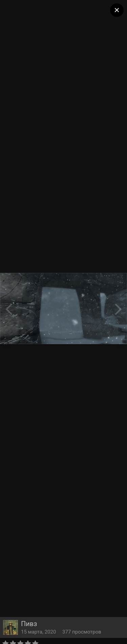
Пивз (29, 624)
